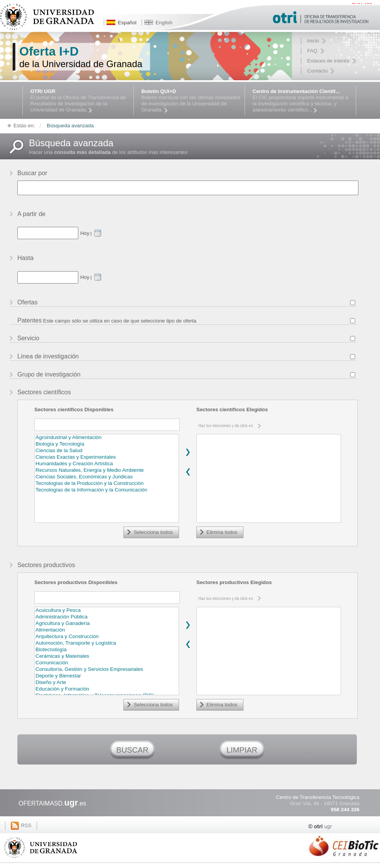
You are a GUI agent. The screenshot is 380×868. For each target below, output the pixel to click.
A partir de (31, 214)
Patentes (30, 320)
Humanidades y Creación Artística (107, 464)
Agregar (188, 452)
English (164, 23)
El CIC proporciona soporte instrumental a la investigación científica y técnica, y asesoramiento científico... (302, 101)
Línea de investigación (48, 356)
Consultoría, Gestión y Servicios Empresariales (107, 670)
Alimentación (107, 630)
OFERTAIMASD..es (52, 803)
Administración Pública (107, 617)
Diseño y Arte (107, 683)
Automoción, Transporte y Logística (107, 643)
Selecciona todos (153, 532)
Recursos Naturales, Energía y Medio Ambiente (107, 470)
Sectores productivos (46, 565)
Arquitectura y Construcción (107, 637)
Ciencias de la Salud (107, 451)
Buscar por (32, 173)
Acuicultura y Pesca (107, 610)
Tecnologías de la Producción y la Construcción (107, 484)
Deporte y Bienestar (107, 676)
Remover (188, 472)
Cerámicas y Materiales (107, 656)
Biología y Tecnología (107, 444)
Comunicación (107, 663)
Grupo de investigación (49, 374)
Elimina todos (222, 532)
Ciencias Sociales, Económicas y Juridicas (107, 477)
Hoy (85, 233)
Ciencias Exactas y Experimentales (107, 457)
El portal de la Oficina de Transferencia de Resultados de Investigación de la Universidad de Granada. (80, 101)
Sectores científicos (44, 392)
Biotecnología (107, 650)
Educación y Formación (107, 689)
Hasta (25, 258)
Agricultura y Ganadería (107, 624)
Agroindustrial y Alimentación (107, 438)
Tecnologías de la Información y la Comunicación (107, 490)
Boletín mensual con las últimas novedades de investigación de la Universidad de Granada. (191, 101)
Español (127, 23)
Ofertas (27, 302)
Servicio (28, 338)
